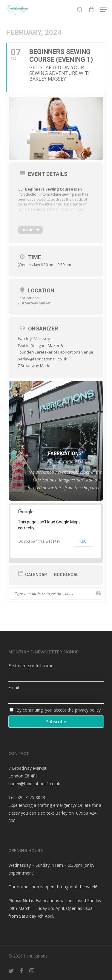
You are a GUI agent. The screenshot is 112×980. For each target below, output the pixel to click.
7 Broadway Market (34, 303)
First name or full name (31, 666)
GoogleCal (66, 575)
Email (14, 687)
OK (83, 541)
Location (41, 290)
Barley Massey (34, 339)
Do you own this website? (39, 541)
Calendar (36, 575)
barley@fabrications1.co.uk (34, 784)
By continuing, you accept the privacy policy (55, 710)
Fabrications (28, 298)
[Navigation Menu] (103, 10)
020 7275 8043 (31, 797)
